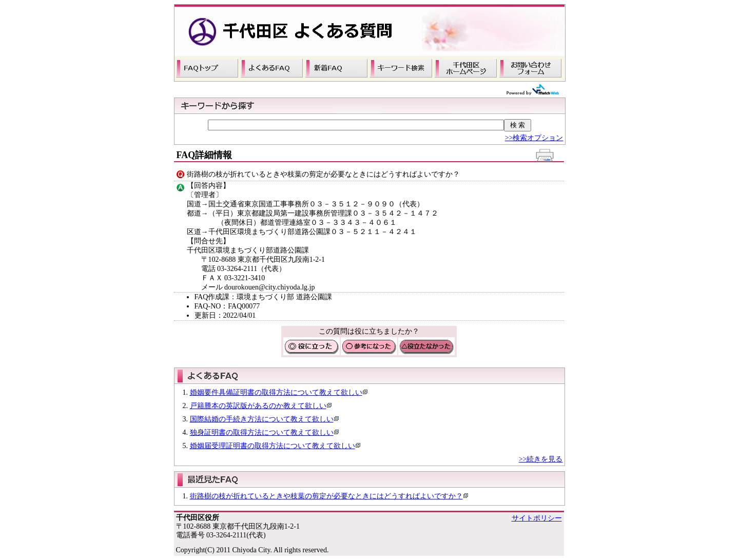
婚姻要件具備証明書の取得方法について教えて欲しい (276, 392)
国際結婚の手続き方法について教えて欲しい (262, 419)
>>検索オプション (534, 138)
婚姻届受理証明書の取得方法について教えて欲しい (273, 446)
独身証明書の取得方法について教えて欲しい (262, 432)
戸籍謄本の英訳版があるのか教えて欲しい (258, 406)
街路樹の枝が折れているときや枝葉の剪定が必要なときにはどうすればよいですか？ (326, 496)
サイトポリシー (537, 518)
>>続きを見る (541, 459)
